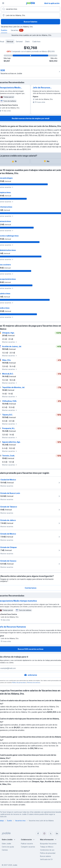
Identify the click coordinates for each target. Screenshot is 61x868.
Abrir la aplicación (52, 3)
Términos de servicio (33, 682)
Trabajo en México (47, 847)
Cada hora (36, 42)
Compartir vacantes (28, 847)
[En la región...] (30, 15)
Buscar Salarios (30, 22)
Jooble (15, 865)
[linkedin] (57, 833)
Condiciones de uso (47, 850)
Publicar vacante (27, 844)
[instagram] (44, 833)
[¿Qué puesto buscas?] (30, 9)
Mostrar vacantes (10, 342)
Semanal (19, 42)
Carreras (5, 850)
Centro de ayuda (8, 847)
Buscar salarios (45, 856)
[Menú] (3, 3)
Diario (27, 42)
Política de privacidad (19, 682)
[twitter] (51, 833)
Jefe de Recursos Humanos (41, 88)
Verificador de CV (46, 859)
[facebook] (38, 833)
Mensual (10, 42)
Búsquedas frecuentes (48, 844)
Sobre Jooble (6, 844)
